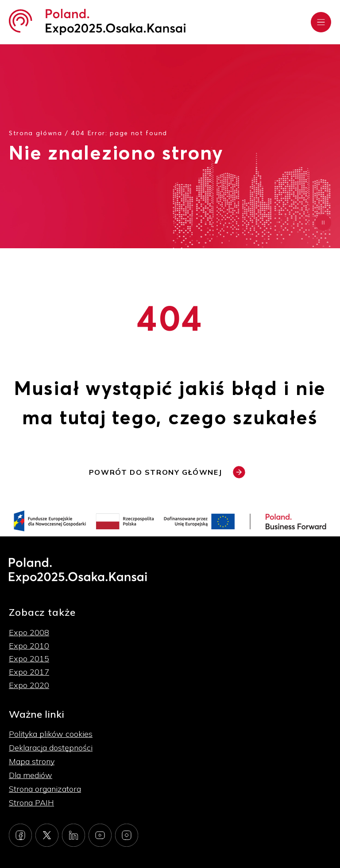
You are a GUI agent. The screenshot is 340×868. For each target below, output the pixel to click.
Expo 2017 (29, 672)
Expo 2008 (29, 632)
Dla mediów (31, 775)
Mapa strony (32, 761)
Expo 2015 (29, 659)
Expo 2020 (29, 685)
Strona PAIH (31, 803)
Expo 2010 (29, 646)
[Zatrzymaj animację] (323, 223)
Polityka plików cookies (51, 734)
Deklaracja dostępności (51, 748)
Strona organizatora (45, 789)
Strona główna (36, 133)
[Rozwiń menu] (321, 22)
